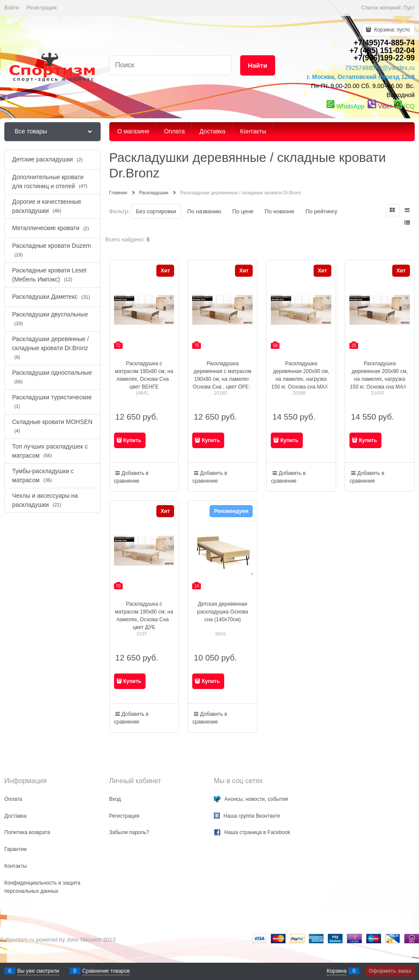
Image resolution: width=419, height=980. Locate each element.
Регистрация (41, 8)
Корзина (336, 971)
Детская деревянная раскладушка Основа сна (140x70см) (222, 612)
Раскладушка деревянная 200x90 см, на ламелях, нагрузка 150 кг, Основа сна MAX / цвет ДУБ (301, 379)
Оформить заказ (390, 971)
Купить (132, 440)
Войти (12, 8)
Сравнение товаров (106, 971)
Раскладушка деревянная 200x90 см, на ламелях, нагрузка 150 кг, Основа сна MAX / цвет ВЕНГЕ (380, 379)
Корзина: (391, 30)
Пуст (409, 8)
